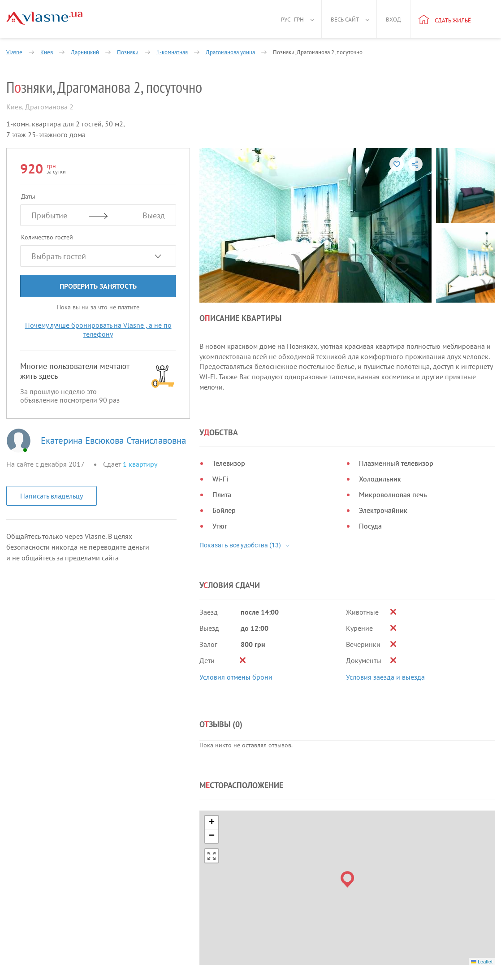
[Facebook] (15, 960)
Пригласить (353, 918)
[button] (348, 724)
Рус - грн (292, 20)
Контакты (254, 910)
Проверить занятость (98, 286)
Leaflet (482, 806)
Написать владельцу (52, 496)
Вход (393, 20)
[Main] (44, 18)
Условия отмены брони (236, 583)
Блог (186, 910)
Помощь (252, 899)
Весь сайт (345, 20)
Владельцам (257, 888)
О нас (188, 888)
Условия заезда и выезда (385, 583)
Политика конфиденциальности (54, 912)
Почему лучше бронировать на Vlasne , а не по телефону (98, 330)
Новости (191, 899)
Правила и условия (36, 901)
